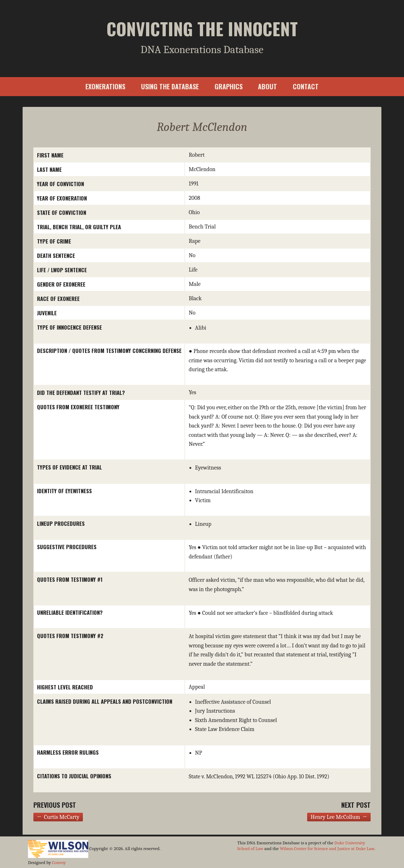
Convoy (59, 862)
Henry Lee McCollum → (339, 817)
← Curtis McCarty (58, 817)
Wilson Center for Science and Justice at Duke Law (327, 848)
